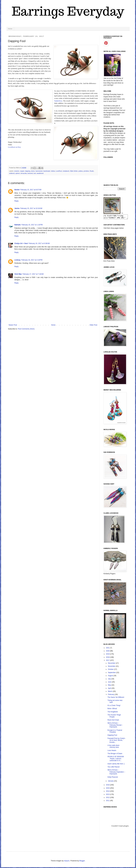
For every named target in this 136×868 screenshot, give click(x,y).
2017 (108, 661)
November (112, 667)
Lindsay (17, 260)
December (112, 664)
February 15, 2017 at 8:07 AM (31, 190)
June (110, 683)
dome (33, 171)
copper (22, 171)
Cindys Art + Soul (21, 243)
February (111, 695)
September (112, 673)
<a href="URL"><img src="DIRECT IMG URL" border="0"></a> (117, 217)
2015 (108, 789)
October (111, 670)
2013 (108, 795)
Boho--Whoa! (112, 709)
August (111, 676)
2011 (108, 801)
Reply (17, 201)
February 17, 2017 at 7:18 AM (33, 274)
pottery (81, 171)
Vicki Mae (18, 274)
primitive (86, 171)
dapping (28, 171)
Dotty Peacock (113, 778)
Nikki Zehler (74, 171)
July (110, 680)
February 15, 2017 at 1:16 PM (32, 225)
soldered (12, 173)
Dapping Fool (112, 736)
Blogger (82, 862)
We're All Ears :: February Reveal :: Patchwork (115, 726)
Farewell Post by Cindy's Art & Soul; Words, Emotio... (116, 741)
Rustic (92, 171)
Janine (17, 208)
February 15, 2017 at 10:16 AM (31, 208)
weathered (40, 173)
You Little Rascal (113, 768)
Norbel (17, 190)
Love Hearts (112, 751)
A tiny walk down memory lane (113, 747)
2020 (108, 652)
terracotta (24, 173)
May (110, 686)
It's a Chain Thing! (114, 706)
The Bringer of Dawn (115, 754)
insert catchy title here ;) (116, 765)
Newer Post (13, 325)
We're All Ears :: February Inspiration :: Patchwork (116, 773)
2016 (108, 786)
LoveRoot (59, 171)
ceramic (17, 171)
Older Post (93, 325)
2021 (108, 649)
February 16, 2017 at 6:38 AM (39, 243)
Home (10, 29)
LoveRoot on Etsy (14, 147)
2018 (108, 658)
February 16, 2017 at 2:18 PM (32, 260)
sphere (18, 173)
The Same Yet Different (116, 698)
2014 (108, 792)
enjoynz (67, 862)
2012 (108, 798)
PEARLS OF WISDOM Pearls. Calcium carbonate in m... (116, 759)
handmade (47, 171)
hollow (53, 171)
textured (30, 173)
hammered (39, 171)
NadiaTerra (58, 101)
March (110, 692)
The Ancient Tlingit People (114, 717)
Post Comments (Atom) (26, 329)
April (110, 689)
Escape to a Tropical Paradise (115, 732)
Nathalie (18, 225)
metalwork (66, 171)
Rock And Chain (113, 721)
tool (35, 173)
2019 (108, 655)
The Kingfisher (113, 713)
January (111, 782)
